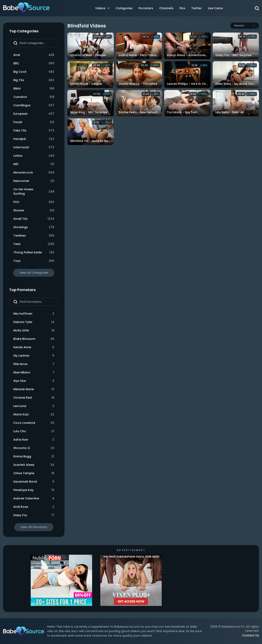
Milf (34, 164)
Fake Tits (34, 131)
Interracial (34, 147)
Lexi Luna (34, 406)
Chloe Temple (34, 473)
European (34, 114)
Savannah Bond (34, 482)
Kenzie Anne (34, 347)
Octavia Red (34, 398)
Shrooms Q (34, 448)
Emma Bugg (34, 456)
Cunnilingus (34, 105)
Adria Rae (34, 440)
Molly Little (34, 331)
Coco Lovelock (34, 423)
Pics (182, 8)
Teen (34, 244)
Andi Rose (34, 507)
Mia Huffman (34, 314)
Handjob (34, 139)
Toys (34, 261)
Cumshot (34, 97)
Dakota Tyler (34, 322)
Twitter (197, 8)
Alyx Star (34, 381)
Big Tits (34, 80)
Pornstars (146, 8)
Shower (34, 210)
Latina (34, 156)
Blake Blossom (34, 339)
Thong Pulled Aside (34, 252)
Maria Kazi (34, 414)
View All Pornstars (34, 527)
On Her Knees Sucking (34, 191)
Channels (166, 8)
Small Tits (34, 219)
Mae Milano (34, 372)
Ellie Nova (34, 364)
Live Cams (215, 8)
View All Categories (34, 273)
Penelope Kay (34, 490)
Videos (102, 8)
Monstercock (34, 173)
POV (34, 202)
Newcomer (34, 181)
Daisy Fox (34, 515)
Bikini (34, 89)
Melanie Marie (34, 389)
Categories (124, 8)
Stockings (34, 227)
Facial (34, 122)
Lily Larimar (34, 356)
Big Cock (34, 72)
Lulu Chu (34, 431)
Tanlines (34, 236)
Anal (34, 55)
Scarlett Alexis (34, 465)
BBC (34, 63)
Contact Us (250, 635)
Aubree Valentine (34, 498)
